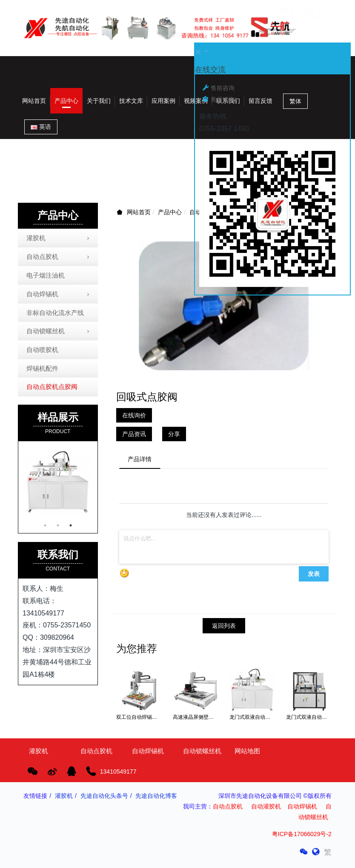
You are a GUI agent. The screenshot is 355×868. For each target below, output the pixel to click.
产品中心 (170, 212)
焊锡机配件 (42, 368)
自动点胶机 (59, 257)
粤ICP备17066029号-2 (302, 834)
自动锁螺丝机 (59, 332)
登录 (282, 11)
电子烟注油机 (46, 275)
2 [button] (58, 525)
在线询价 (134, 415)
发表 (314, 574)
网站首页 (34, 101)
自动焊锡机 (59, 295)
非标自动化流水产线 (55, 313)
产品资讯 (134, 434)
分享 (174, 434)
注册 (309, 11)
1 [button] (45, 525)
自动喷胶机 (42, 350)
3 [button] (71, 525)
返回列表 (224, 626)
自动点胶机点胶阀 (52, 387)
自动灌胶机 (266, 807)
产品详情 (140, 459)
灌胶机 (59, 238)
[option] (58, 483)
